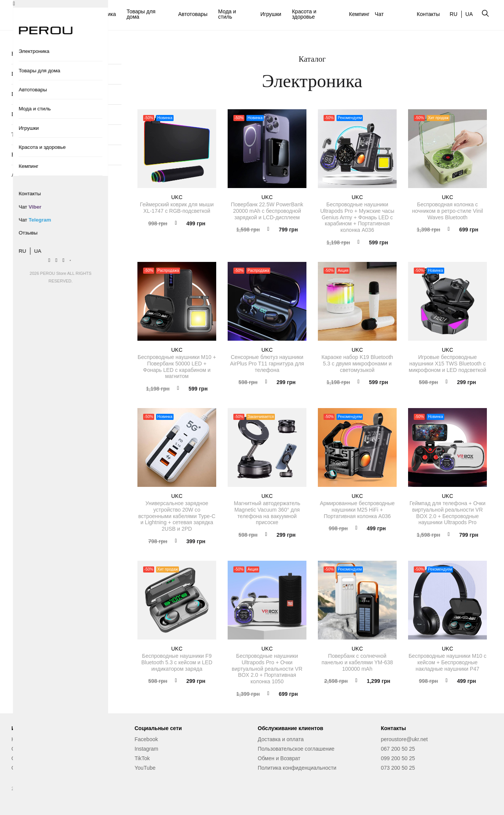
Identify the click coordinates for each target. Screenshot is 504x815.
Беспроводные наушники (40, 54)
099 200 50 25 (398, 758)
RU (453, 14)
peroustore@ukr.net (404, 739)
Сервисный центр (33, 749)
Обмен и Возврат (279, 758)
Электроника (100, 14)
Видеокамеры (27, 155)
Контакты (428, 14)
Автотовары (193, 14)
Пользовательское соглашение (296, 749)
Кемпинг (359, 14)
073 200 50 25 (398, 768)
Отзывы (21, 768)
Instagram (147, 749)
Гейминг (21, 114)
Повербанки (25, 74)
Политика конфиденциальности (297, 768)
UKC (177, 197)
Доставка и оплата (281, 739)
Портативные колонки (37, 94)
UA (469, 14)
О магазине (26, 758)
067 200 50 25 (398, 749)
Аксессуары (25, 175)
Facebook (146, 739)
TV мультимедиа (30, 135)
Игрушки (271, 14)
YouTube (145, 768)
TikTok (142, 758)
